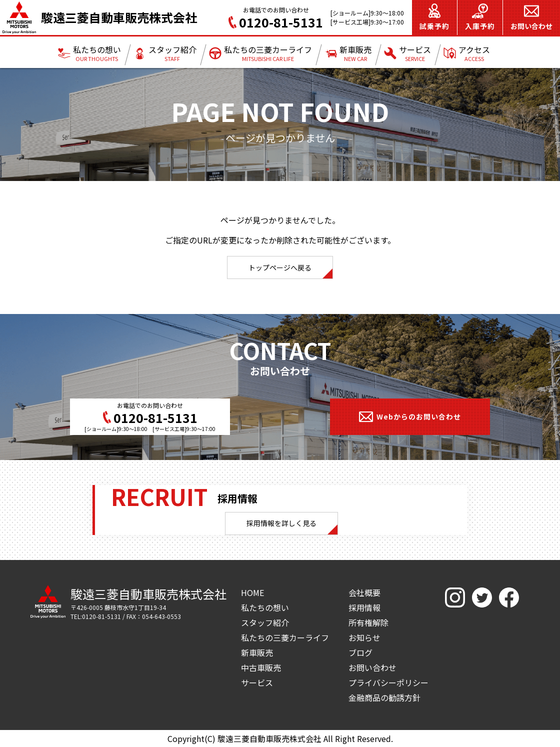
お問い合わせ (372, 667)
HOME (252, 592)
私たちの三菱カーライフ (285, 637)
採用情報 (364, 607)
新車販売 (257, 652)
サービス (257, 682)
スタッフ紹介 (265, 622)
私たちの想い (265, 607)
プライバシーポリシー (388, 682)
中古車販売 (261, 667)
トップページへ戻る (280, 267)
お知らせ (364, 637)
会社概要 (364, 592)
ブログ (360, 652)
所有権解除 (368, 622)
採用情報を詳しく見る (281, 523)
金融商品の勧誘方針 (384, 697)
